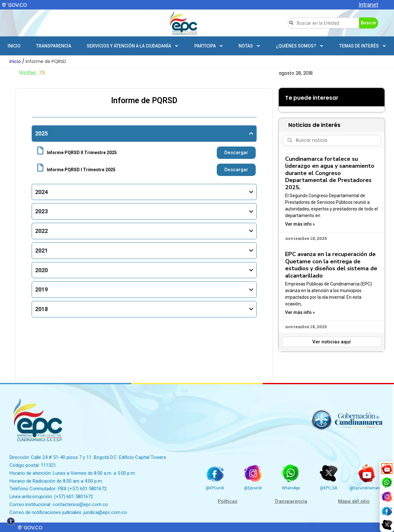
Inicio (14, 46)
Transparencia (54, 46)
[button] (284, 104)
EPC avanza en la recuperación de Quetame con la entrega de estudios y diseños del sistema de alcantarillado (331, 265)
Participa (209, 46)
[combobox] (323, 23)
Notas (250, 46)
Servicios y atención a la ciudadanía (133, 46)
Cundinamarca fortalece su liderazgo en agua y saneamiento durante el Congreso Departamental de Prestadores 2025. (330, 173)
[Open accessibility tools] (11, 521)
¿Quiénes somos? (300, 46)
